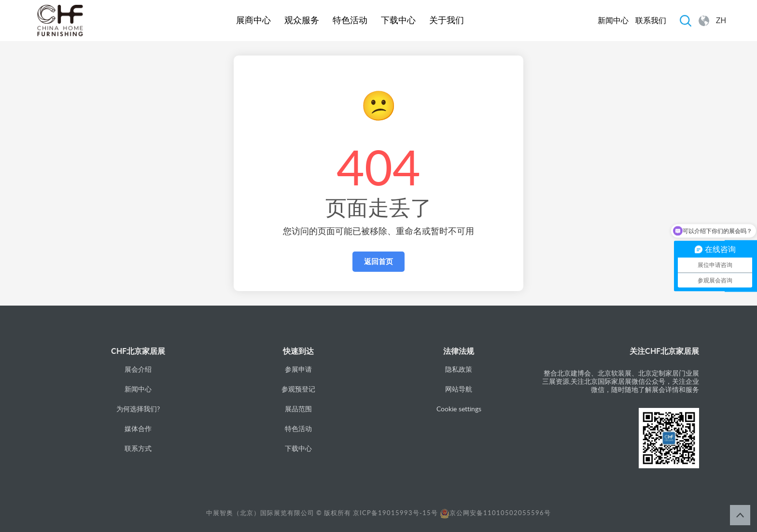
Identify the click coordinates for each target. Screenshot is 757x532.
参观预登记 (298, 389)
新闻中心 (613, 21)
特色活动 (350, 20)
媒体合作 (138, 428)
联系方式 (138, 448)
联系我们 (651, 21)
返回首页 (378, 261)
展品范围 (298, 409)
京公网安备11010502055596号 (495, 513)
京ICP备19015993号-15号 (395, 513)
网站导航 (459, 389)
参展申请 (298, 369)
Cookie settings (459, 409)
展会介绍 (138, 369)
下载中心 (398, 20)
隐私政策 (459, 369)
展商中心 (253, 20)
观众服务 (302, 20)
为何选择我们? (138, 409)
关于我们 (447, 20)
